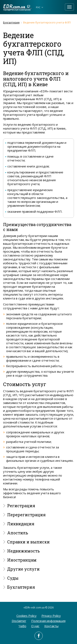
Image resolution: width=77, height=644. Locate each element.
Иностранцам (22, 560)
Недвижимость (24, 551)
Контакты (51, 626)
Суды (13, 578)
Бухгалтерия (11, 22)
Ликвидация (21, 524)
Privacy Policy (51, 616)
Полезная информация (48, 621)
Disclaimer (19, 621)
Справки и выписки (28, 542)
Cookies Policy (26, 616)
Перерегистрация (26, 515)
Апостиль (18, 533)
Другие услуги (23, 569)
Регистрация (21, 506)
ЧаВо (22, 626)
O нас (35, 626)
